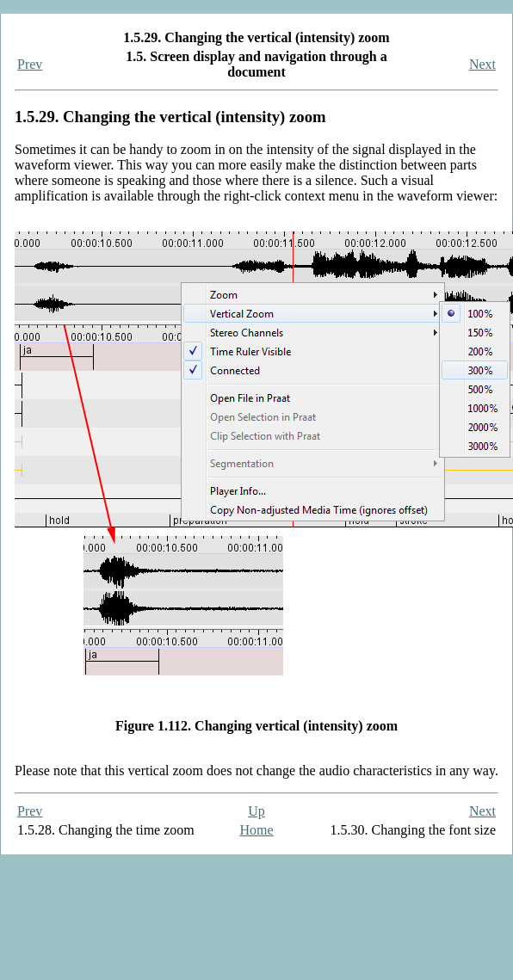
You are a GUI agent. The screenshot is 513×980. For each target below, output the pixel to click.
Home (256, 830)
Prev (30, 64)
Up (256, 811)
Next (482, 64)
